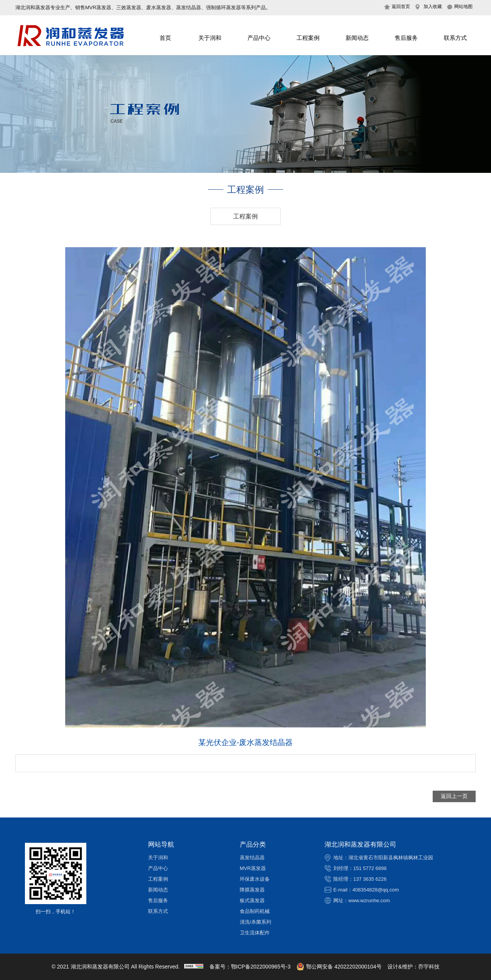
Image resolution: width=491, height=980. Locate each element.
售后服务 (406, 38)
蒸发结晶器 (252, 858)
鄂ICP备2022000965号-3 (261, 967)
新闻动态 (357, 38)
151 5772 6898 (370, 868)
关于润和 (210, 38)
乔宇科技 (429, 967)
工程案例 (308, 38)
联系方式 (455, 38)
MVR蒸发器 (253, 868)
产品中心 (259, 38)
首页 (165, 38)
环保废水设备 (255, 879)
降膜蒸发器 (252, 890)
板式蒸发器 (252, 900)
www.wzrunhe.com (369, 900)
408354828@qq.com (376, 890)
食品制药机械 (255, 911)
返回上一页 (454, 796)
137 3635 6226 (370, 879)
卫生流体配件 (255, 933)
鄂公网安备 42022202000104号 (339, 967)
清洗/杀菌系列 (255, 922)
